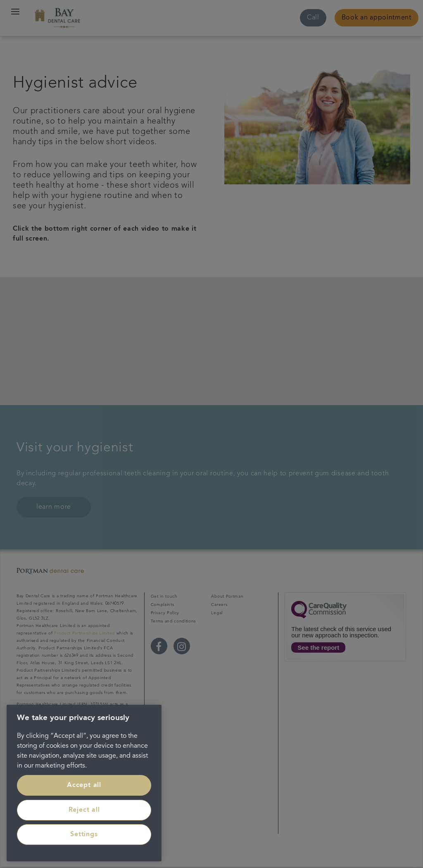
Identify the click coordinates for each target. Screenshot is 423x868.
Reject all (84, 810)
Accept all (84, 785)
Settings (84, 835)
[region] (84, 783)
